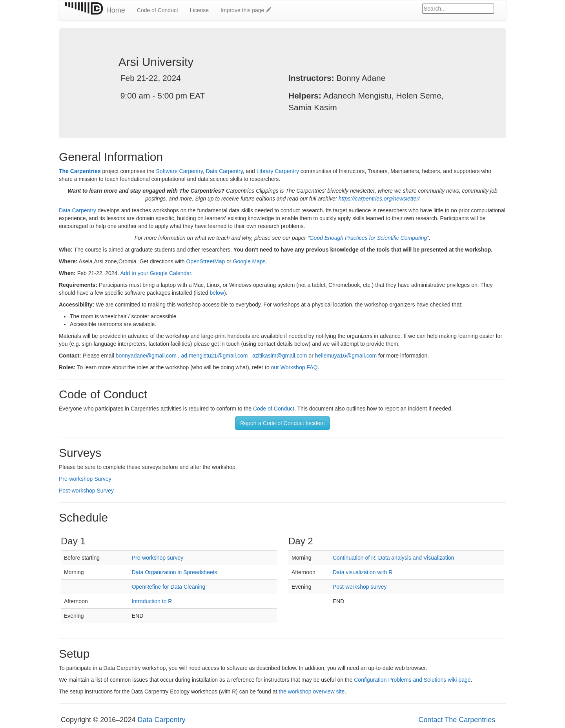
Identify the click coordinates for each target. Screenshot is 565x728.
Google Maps (249, 261)
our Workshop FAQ (294, 367)
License (199, 10)
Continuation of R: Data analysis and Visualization (393, 558)
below (217, 293)
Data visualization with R (363, 572)
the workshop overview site (312, 692)
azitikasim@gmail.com (280, 356)
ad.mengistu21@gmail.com (214, 356)
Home (116, 10)
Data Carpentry (224, 171)
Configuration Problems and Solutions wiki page (412, 680)
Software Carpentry (179, 171)
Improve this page (246, 10)
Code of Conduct (158, 10)
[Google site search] (458, 9)
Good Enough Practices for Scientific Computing (368, 238)
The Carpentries (80, 171)
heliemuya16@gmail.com (346, 356)
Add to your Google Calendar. (156, 273)
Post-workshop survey (360, 587)
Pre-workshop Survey (85, 479)
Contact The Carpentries (457, 720)
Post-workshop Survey (86, 491)
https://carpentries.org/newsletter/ (379, 199)
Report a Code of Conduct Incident (282, 423)
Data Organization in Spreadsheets (175, 572)
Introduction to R (152, 601)
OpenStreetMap (205, 261)
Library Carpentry (278, 171)
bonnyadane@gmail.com (146, 356)
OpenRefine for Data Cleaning (169, 587)
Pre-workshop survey (158, 558)
